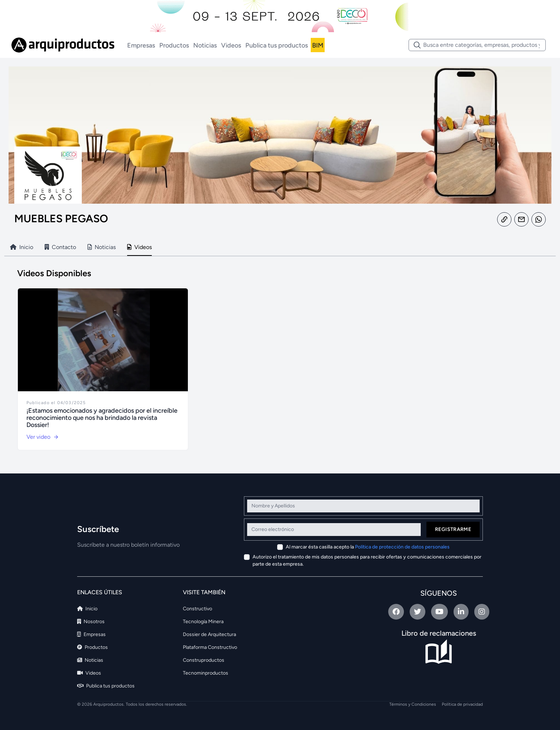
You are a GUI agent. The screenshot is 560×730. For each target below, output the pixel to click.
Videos (231, 45)
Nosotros (91, 622)
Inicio (87, 609)
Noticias (205, 45)
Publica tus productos (277, 45)
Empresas (141, 45)
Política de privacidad (462, 704)
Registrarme (453, 529)
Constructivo (197, 609)
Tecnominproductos (206, 673)
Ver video (43, 437)
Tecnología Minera (203, 622)
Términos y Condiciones (413, 704)
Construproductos (204, 660)
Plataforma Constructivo (210, 647)
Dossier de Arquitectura (209, 634)
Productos (174, 45)
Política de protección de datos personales (402, 547)
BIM (318, 45)
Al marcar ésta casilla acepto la (368, 547)
